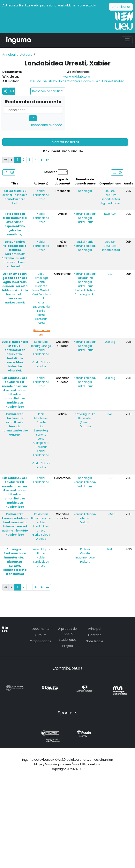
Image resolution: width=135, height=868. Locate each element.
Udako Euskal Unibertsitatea (103, 81)
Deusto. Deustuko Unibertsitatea (55, 81)
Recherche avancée (47, 125)
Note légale (94, 641)
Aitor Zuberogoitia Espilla (41, 307)
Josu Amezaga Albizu (41, 278)
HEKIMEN (110, 514)
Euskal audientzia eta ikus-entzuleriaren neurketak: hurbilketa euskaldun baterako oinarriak (15, 356)
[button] (12, 91)
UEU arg (110, 342)
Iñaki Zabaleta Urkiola (41, 296)
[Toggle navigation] (127, 40)
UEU (110, 274)
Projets (67, 646)
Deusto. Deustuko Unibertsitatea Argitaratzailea (110, 197)
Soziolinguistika (85, 294)
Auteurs (26, 55)
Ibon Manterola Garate (41, 418)
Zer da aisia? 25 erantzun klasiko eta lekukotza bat (15, 197)
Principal (9, 55)
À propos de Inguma (67, 631)
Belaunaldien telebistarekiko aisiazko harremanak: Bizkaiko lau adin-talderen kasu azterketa (15, 254)
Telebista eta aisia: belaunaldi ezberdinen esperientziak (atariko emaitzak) (15, 224)
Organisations (40, 641)
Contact (94, 635)
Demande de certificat (48, 91)
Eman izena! (121, 7)
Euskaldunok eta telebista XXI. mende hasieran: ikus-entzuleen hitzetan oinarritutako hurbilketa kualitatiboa (15, 392)
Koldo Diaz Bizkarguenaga (41, 344)
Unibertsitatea (85, 290)
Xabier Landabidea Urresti (41, 195)
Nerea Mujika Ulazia (41, 551)
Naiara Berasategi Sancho (41, 430)
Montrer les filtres (65, 142)
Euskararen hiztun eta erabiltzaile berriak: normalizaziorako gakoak (15, 424)
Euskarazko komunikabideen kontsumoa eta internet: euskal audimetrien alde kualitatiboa (15, 524)
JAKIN (110, 549)
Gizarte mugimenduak (85, 555)
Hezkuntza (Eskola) (85, 420)
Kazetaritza (85, 278)
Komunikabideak (85, 214)
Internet (85, 518)
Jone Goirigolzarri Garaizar (41, 443)
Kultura (85, 549)
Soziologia (85, 191)
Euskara (85, 522)
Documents (41, 629)
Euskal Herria (85, 222)
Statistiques (67, 640)
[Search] (33, 110)
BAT (110, 414)
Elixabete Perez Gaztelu (41, 288)
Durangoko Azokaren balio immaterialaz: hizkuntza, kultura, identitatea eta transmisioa (15, 562)
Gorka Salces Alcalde (41, 364)
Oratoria (85, 426)
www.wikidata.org (77, 77)
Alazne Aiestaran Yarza (41, 319)
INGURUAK (110, 214)
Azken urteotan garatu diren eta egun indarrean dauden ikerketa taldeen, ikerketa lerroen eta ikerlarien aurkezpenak (15, 288)
